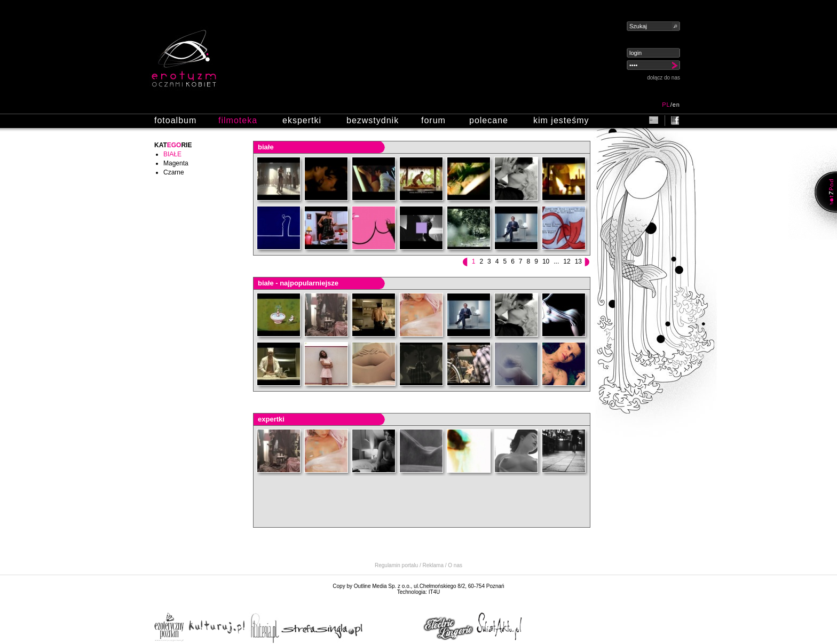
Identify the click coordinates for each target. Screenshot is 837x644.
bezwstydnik (373, 120)
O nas (455, 565)
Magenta (176, 163)
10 (546, 261)
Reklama (433, 565)
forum (433, 120)
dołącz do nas (664, 78)
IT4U (435, 592)
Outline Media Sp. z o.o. (382, 586)
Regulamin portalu (396, 565)
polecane (489, 120)
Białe (172, 154)
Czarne (174, 172)
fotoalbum (175, 120)
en (676, 105)
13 (578, 261)
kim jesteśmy (561, 120)
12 (567, 261)
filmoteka (238, 120)
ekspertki (302, 120)
